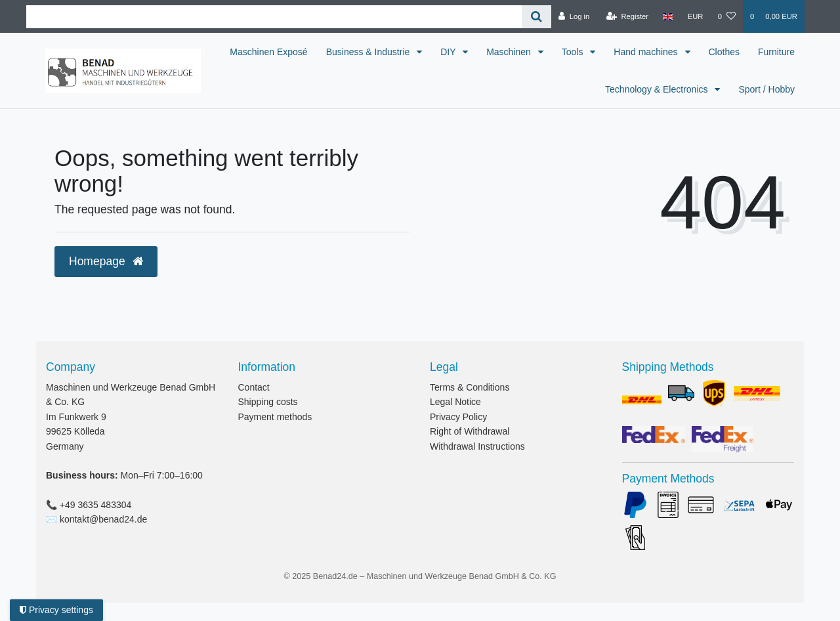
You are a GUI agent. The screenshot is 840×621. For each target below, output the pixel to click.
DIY (504, 52)
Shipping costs (268, 402)
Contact (254, 387)
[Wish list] (727, 16)
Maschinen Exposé (324, 52)
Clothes (779, 52)
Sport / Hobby (766, 89)
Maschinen (565, 52)
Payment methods (275, 417)
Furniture (568, 89)
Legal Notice (455, 402)
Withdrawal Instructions (477, 446)
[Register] (628, 16)
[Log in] (574, 16)
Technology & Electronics (658, 89)
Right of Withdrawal (470, 431)
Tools (629, 52)
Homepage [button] (106, 261)
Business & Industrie (425, 52)
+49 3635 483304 (95, 505)
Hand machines (702, 52)
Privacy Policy (458, 417)
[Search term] (274, 17)
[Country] (668, 16)
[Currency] (696, 16)
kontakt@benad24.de (103, 519)
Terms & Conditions (470, 387)
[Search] (536, 17)
